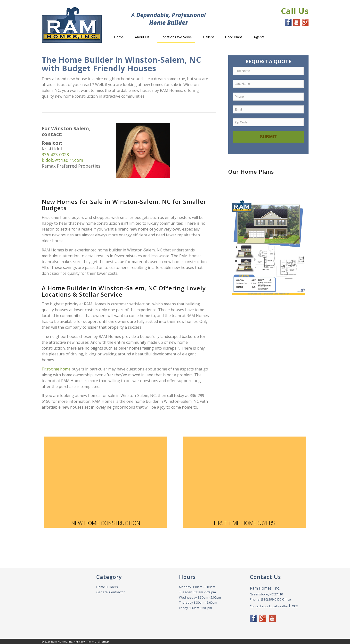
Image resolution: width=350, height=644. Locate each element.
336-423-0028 (55, 155)
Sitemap (104, 641)
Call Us (295, 11)
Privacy (80, 641)
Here (293, 606)
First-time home (57, 369)
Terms (92, 641)
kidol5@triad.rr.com (62, 160)
